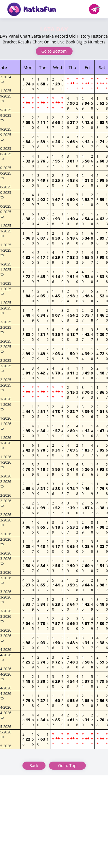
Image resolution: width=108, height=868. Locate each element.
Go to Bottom (54, 51)
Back (34, 765)
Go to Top (67, 765)
